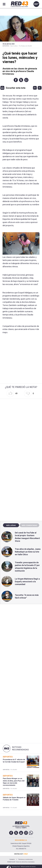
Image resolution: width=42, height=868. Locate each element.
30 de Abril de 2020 (8, 44)
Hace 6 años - (14, 46)
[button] (16, 80)
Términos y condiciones (25, 859)
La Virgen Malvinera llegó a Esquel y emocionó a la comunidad (27, 582)
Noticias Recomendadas (20, 748)
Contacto (12, 859)
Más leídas (11, 525)
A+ (35, 88)
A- (40, 88)
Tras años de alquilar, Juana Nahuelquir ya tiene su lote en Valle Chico (28, 552)
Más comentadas (29, 525)
